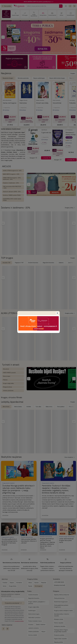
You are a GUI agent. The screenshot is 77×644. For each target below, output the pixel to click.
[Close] (57, 313)
